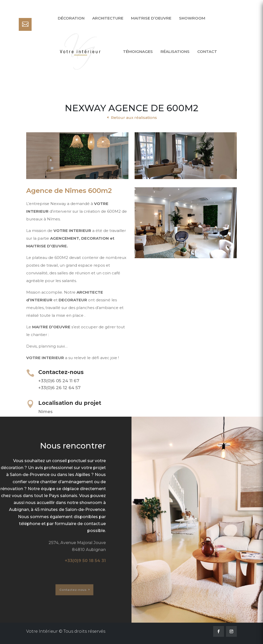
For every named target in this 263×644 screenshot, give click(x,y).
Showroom (192, 18)
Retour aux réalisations (134, 118)
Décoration (71, 18)
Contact (207, 52)
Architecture (108, 18)
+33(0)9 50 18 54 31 (85, 561)
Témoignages (138, 52)
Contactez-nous (67, 590)
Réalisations (175, 52)
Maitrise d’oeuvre (151, 18)
